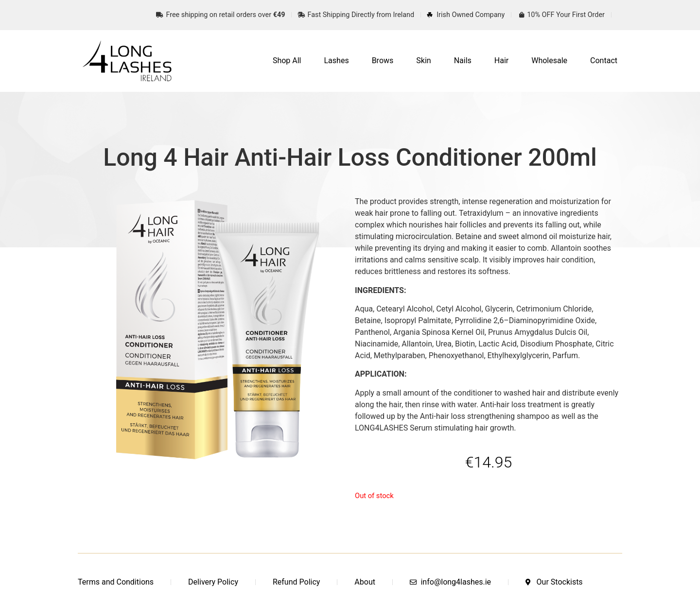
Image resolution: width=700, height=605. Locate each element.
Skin (423, 60)
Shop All (287, 60)
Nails (463, 60)
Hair (501, 60)
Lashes (337, 60)
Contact (604, 60)
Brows (383, 60)
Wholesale (549, 60)
